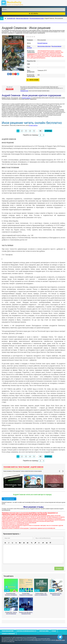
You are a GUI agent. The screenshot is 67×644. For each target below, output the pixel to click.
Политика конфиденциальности (26, 631)
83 (40, 131)
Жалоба (10, 89)
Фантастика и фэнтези (44, 46)
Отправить (59, 568)
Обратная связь (44, 631)
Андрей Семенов (42, 43)
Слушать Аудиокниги (8, 634)
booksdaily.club (13, 3)
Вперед (48, 131)
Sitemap (54, 631)
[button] (5, 543)
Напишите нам (24, 91)
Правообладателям (8, 631)
